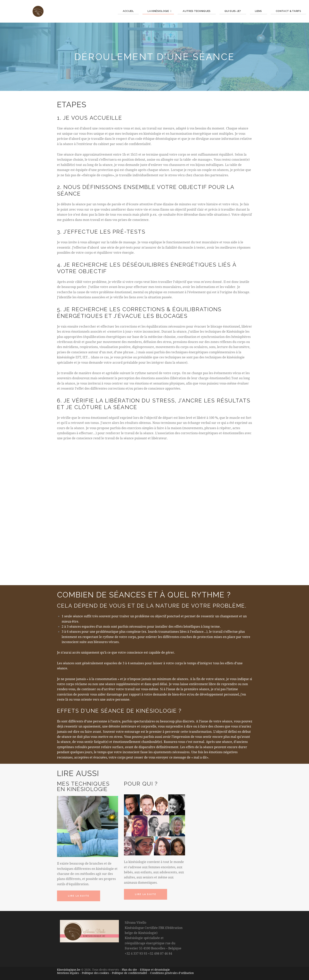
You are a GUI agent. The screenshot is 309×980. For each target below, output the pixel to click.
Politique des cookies (95, 973)
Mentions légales (68, 973)
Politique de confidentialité (130, 973)
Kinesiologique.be (69, 970)
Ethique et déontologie (155, 970)
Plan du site (129, 970)
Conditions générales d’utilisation (172, 973)
